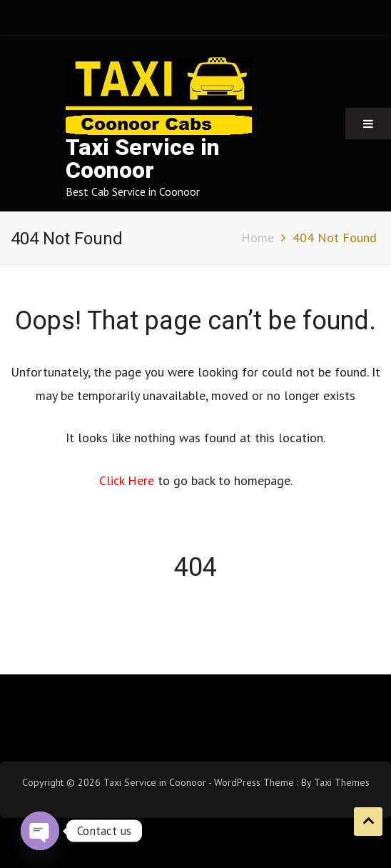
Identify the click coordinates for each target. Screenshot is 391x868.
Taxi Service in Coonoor (143, 159)
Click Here (128, 480)
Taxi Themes (342, 782)
